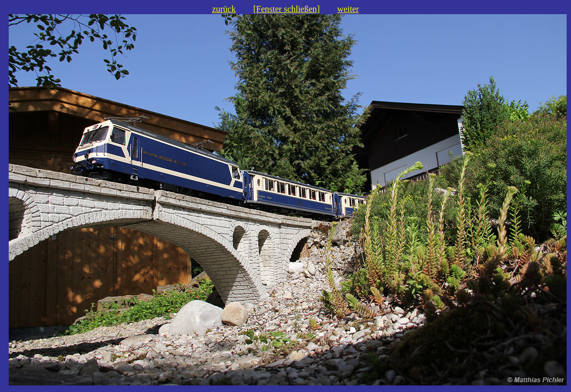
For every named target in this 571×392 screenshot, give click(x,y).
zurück (224, 9)
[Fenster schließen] (287, 9)
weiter (348, 9)
